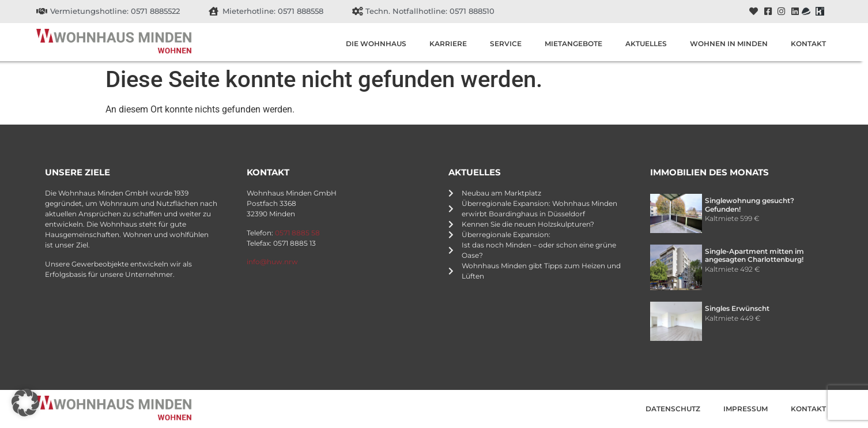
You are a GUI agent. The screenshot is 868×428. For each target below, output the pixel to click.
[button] (25, 403)
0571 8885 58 (297, 233)
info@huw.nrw (272, 262)
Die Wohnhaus (376, 44)
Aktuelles (646, 44)
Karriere (448, 44)
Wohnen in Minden (729, 44)
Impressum (746, 409)
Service (506, 44)
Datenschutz (673, 409)
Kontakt (808, 44)
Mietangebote (573, 44)
